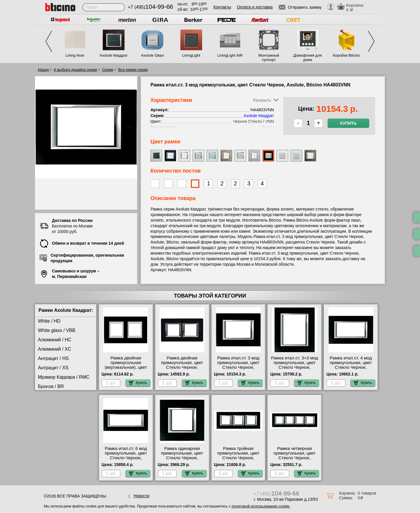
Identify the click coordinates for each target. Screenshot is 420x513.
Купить (348, 123)
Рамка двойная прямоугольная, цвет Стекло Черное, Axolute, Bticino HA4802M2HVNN (182, 367)
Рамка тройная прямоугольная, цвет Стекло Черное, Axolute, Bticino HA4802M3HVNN (238, 458)
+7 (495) (150, 7)
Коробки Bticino (346, 55)
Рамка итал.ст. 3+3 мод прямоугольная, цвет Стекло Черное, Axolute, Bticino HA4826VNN (295, 367)
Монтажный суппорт (269, 58)
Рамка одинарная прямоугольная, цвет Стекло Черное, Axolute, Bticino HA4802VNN (182, 458)
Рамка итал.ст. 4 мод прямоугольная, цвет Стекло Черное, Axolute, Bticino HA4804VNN (351, 367)
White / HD (49, 321)
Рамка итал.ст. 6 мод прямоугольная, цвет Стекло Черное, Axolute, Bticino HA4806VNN (126, 458)
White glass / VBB (57, 330)
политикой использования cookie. (261, 506)
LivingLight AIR (230, 55)
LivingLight (191, 55)
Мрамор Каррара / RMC (64, 377)
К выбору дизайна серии (76, 70)
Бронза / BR (51, 386)
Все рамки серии (133, 70)
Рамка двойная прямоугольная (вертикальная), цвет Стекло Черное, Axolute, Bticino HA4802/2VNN (126, 370)
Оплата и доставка (255, 7)
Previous (49, 41)
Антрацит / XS (53, 368)
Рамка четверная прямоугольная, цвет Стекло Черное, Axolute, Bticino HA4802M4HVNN (295, 458)
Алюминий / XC (55, 349)
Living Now (75, 55)
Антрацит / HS (53, 358)
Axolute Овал (152, 55)
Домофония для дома (308, 58)
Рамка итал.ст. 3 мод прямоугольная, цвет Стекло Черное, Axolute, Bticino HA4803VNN (238, 367)
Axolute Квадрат (113, 55)
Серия (108, 70)
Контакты (222, 7)
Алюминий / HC (55, 340)
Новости (141, 496)
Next (371, 41)
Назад (43, 70)
